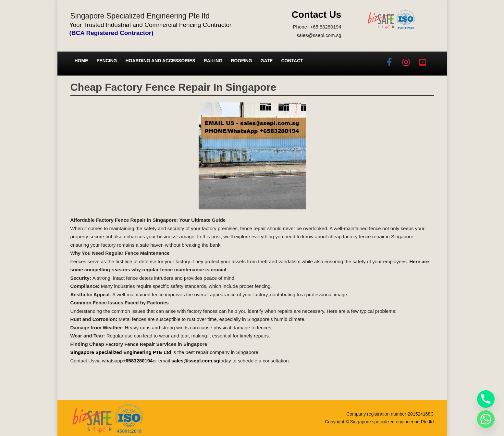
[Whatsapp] (486, 419)
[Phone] (486, 399)
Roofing (241, 61)
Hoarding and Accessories (160, 61)
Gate (267, 61)
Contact (292, 61)
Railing (213, 61)
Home (81, 61)
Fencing (107, 61)
